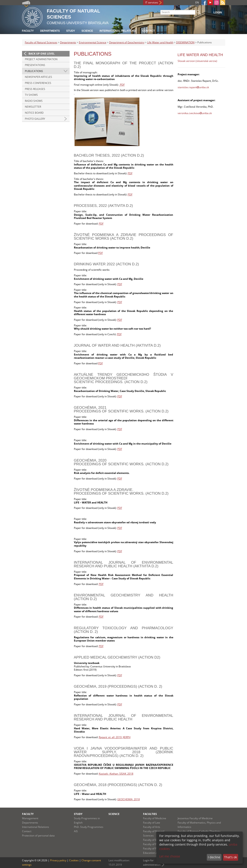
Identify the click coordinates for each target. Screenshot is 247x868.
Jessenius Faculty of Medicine (195, 818)
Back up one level (42, 54)
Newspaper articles (38, 77)
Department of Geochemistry (127, 42)
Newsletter (33, 107)
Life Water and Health (160, 42)
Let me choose (170, 856)
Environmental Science (93, 42)
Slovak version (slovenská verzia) (197, 61)
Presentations (35, 65)
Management (30, 818)
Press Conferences (38, 83)
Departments (50, 31)
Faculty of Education (155, 840)
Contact (149, 31)
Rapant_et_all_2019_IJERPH (115, 737)
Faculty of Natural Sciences (41, 42)
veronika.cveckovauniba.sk (195, 113)
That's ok (230, 857)
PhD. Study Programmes (89, 827)
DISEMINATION (185, 42)
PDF (122, 85)
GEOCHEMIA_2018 (129, 799)
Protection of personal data (38, 836)
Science (87, 31)
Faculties (150, 814)
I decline (214, 857)
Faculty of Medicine (155, 818)
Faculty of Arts (152, 827)
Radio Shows (34, 101)
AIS (76, 831)
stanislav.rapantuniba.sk (193, 87)
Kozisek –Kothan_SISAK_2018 (116, 774)
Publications (34, 71)
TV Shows (31, 95)
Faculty (28, 31)
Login (218, 13)
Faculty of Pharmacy (155, 844)
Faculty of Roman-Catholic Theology (199, 831)
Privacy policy (58, 860)
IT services (152, 2)
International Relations (118, 31)
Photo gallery (35, 119)
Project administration (41, 59)
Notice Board (34, 113)
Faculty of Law (151, 823)
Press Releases (35, 89)
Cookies (74, 860)
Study (71, 31)
